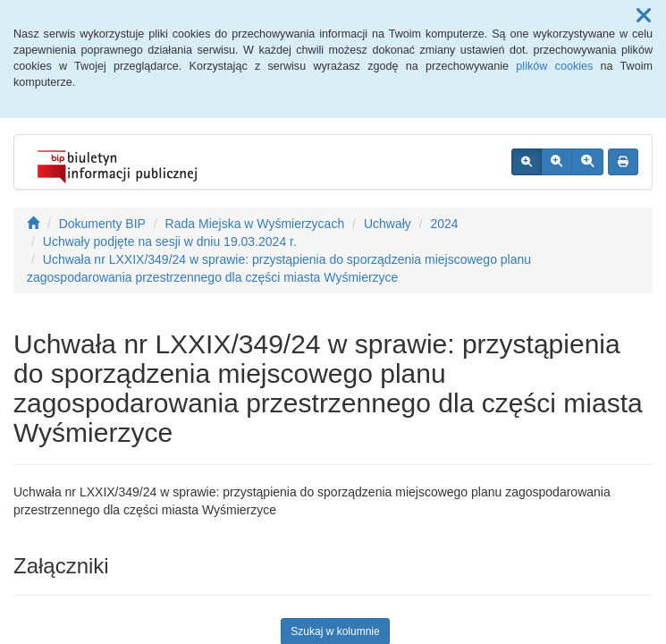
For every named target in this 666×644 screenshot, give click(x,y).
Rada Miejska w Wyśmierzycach (255, 224)
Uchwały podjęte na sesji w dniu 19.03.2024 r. (170, 241)
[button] (644, 16)
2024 (444, 224)
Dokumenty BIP (102, 224)
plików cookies (554, 66)
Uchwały (388, 224)
